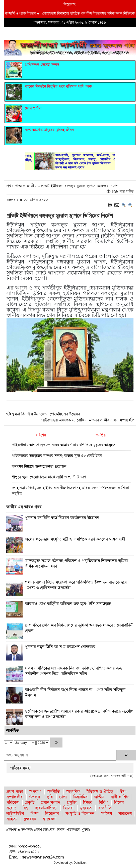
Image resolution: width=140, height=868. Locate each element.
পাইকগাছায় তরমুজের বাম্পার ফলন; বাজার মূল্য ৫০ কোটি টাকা (57, 456)
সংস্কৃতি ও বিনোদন (80, 814)
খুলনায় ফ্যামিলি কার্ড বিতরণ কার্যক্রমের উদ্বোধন (62, 518)
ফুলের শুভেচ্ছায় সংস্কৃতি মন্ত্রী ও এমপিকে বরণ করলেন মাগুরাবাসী (75, 539)
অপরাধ (35, 792)
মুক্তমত (86, 808)
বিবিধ (103, 803)
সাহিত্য (12, 819)
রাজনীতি (105, 808)
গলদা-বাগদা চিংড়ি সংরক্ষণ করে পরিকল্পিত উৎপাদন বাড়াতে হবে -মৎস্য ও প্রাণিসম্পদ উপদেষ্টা (76, 585)
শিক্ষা (34, 814)
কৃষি (50, 797)
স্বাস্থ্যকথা (50, 819)
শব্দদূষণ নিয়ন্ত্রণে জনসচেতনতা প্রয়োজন (39, 466)
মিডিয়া (68, 808)
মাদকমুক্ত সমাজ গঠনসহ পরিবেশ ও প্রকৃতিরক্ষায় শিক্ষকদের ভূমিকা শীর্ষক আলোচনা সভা (77, 564)
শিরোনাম (52, 814)
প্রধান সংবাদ (51, 803)
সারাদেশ (125, 814)
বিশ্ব (25, 808)
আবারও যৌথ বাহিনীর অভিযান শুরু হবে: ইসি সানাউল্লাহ (68, 604)
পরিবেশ (12, 803)
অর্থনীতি (53, 792)
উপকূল (35, 797)
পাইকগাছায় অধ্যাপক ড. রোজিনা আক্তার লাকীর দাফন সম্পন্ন (85, 420)
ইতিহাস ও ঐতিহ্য (100, 792)
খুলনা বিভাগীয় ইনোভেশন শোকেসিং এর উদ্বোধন (46, 414)
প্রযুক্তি (72, 803)
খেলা (63, 797)
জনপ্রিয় (101, 435)
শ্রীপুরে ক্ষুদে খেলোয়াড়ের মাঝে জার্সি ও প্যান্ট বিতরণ (49, 477)
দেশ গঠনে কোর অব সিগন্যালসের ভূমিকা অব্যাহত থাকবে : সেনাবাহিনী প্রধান (79, 628)
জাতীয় (99, 797)
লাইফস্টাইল (15, 814)
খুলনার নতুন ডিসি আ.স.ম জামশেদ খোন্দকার (60, 647)
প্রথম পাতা (14, 186)
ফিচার (88, 803)
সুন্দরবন (30, 819)
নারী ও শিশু (120, 797)
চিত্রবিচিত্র (80, 797)
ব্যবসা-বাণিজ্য (46, 808)
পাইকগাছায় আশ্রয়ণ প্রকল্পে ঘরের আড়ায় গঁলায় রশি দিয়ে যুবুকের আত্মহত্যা (65, 445)
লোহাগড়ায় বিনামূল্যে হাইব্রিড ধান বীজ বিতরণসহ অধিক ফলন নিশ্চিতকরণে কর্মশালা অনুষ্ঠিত (71, 491)
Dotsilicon (80, 863)
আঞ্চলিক (73, 792)
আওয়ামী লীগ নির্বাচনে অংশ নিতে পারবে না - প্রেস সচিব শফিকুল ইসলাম (75, 693)
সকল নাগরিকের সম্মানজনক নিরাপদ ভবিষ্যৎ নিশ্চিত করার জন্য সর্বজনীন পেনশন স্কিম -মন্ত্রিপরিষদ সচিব (74, 671)
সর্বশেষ (41, 435)
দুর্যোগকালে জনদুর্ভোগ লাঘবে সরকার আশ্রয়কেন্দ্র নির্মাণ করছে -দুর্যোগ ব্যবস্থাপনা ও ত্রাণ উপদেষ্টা (79, 714)
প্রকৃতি (30, 803)
